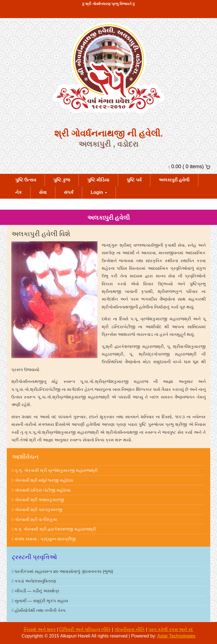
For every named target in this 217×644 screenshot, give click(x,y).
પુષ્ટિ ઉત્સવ (26, 180)
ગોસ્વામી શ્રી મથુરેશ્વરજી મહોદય (42, 480)
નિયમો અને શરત (40, 629)
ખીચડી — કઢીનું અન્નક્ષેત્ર (36, 591)
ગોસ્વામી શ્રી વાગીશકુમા (34, 519)
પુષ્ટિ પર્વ (134, 180)
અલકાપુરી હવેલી (174, 180)
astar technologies (176, 636)
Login (99, 192)
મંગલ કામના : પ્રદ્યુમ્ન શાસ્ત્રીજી (44, 539)
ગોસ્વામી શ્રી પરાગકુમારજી (37, 510)
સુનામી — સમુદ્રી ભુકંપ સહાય (40, 601)
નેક (19, 192)
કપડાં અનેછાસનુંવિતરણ (34, 581)
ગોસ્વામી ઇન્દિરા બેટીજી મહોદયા (41, 490)
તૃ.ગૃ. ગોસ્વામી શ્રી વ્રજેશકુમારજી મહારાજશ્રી (55, 470)
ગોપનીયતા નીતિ (130, 629)
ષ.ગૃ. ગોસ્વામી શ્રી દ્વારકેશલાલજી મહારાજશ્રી (54, 529)
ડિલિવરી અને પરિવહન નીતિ (85, 629)
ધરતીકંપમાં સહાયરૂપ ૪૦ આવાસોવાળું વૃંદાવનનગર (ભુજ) (62, 571)
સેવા (43, 192)
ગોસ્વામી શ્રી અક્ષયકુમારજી (38, 500)
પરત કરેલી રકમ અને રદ (171, 629)
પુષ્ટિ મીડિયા (98, 180)
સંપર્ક (69, 192)
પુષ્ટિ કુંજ (62, 180)
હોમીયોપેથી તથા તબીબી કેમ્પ (39, 610)
